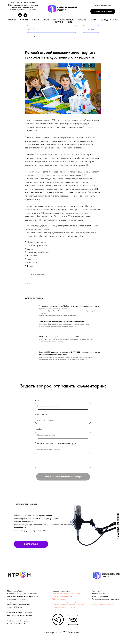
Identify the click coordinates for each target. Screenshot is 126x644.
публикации (50, 20)
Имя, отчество (41, 415)
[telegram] (25, 16)
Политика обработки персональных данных (68, 606)
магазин (59, 22)
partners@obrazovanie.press (102, 606)
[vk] (20, 16)
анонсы (24, 20)
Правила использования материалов (66, 595)
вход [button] (70, 22)
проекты (83, 20)
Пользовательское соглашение (64, 608)
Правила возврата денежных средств (66, 603)
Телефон (39, 430)
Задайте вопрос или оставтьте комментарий (55, 444)
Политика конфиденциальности (64, 597)
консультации (67, 20)
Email (37, 401)
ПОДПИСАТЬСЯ (31, 545)
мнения (36, 20)
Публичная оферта (59, 600)
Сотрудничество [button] (109, 20)
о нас (94, 20)
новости (11, 20)
